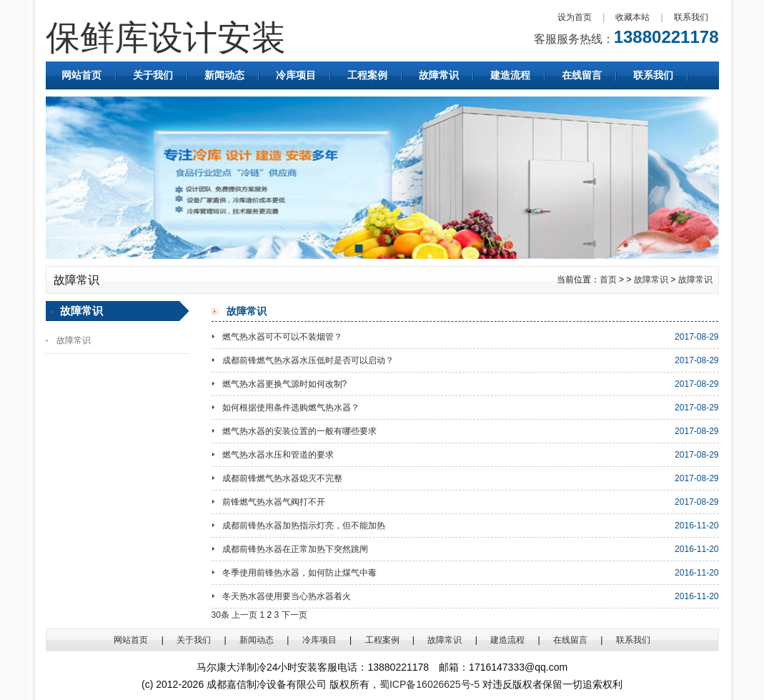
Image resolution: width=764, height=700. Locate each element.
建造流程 (510, 75)
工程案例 (367, 75)
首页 (608, 280)
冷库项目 (296, 75)
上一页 (244, 615)
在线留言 (582, 75)
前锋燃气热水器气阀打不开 (274, 502)
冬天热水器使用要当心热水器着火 (287, 596)
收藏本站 (632, 17)
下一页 (294, 615)
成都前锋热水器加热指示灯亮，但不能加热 (304, 526)
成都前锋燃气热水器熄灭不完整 (282, 478)
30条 (220, 615)
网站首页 (81, 75)
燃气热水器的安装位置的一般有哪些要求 (299, 431)
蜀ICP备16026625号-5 (430, 684)
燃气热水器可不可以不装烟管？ (282, 337)
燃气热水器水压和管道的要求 (278, 455)
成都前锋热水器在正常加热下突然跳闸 (295, 549)
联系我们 (691, 17)
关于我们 (153, 75)
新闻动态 (224, 75)
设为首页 (575, 17)
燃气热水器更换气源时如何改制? (285, 384)
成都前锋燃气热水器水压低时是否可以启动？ (308, 360)
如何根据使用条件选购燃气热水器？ (291, 408)
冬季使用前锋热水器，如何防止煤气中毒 (299, 573)
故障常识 (439, 75)
